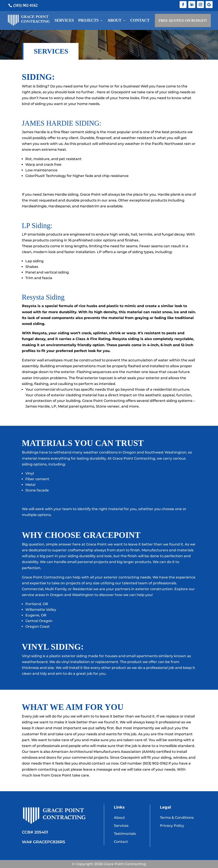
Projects (91, 20)
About (117, 20)
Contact (140, 20)
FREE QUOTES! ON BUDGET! (183, 20)
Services (64, 20)
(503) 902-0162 (25, 5)
